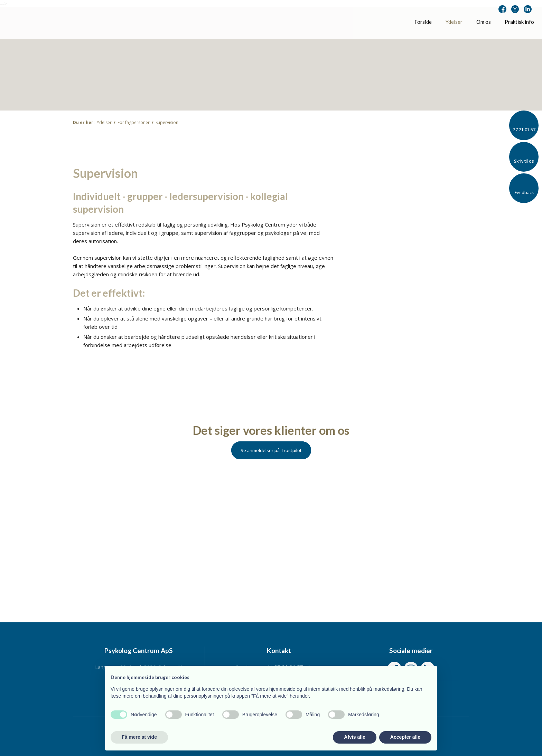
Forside (423, 22)
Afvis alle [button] (354, 737)
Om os (484, 22)
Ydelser (454, 22)
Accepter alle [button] (405, 737)
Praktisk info (519, 22)
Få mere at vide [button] (139, 737)
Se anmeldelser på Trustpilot (271, 450)
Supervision (167, 122)
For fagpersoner (134, 122)
